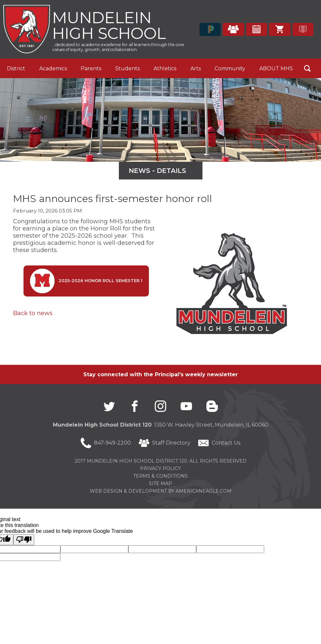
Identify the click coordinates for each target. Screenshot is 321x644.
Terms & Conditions (160, 476)
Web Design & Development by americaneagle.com (161, 491)
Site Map (160, 483)
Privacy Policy (160, 468)
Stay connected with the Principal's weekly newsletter (160, 374)
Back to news (33, 313)
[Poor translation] (24, 540)
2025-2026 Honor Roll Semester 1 (86, 281)
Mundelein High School (109, 25)
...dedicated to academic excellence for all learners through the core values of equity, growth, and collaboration (118, 47)
